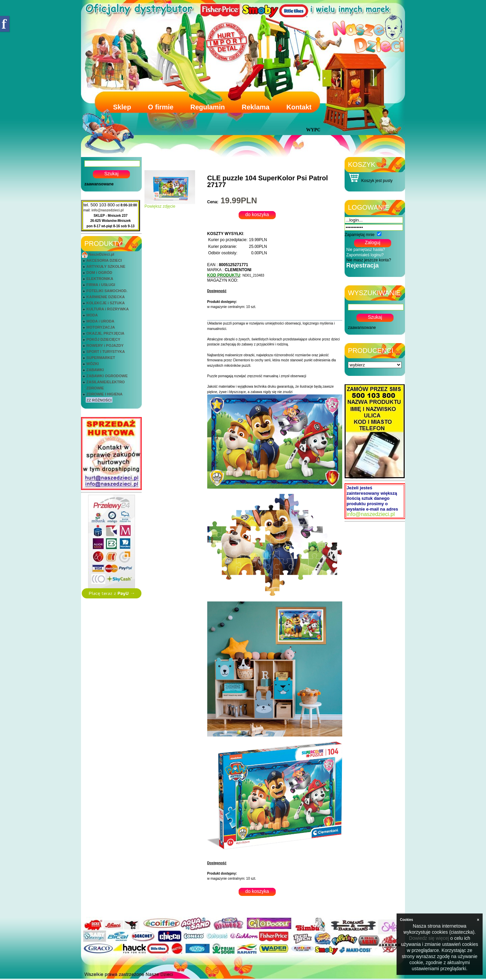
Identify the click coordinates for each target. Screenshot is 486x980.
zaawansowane (99, 184)
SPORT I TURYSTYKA (106, 352)
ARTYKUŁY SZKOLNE (106, 266)
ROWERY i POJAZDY (105, 345)
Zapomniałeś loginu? (365, 255)
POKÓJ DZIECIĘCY (103, 339)
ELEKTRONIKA (100, 279)
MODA (92, 315)
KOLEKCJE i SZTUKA (106, 303)
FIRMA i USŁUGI (101, 285)
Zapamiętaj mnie (360, 235)
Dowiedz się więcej (429, 938)
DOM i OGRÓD (99, 273)
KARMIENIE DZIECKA (106, 297)
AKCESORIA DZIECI (104, 260)
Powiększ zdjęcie (170, 204)
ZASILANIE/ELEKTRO (106, 382)
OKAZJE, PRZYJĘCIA (105, 333)
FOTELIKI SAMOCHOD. (107, 291)
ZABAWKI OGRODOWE (107, 376)
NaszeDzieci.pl (101, 254)
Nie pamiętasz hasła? (366, 250)
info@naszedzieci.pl (107, 210)
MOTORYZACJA (101, 327)
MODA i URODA (100, 321)
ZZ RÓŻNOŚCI (99, 400)
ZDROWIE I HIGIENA (104, 394)
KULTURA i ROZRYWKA (107, 309)
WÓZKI (93, 364)
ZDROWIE (95, 388)
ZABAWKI (95, 370)
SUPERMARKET (101, 358)
